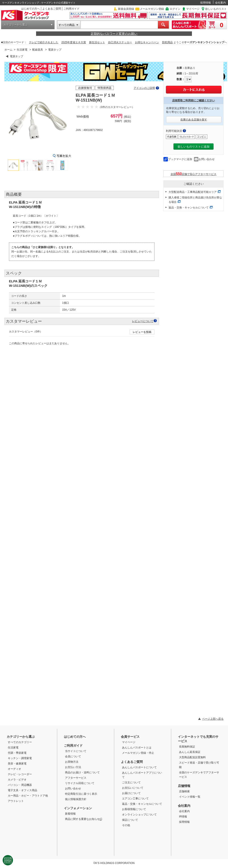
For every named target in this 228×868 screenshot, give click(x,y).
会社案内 (220, 3)
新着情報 (70, 814)
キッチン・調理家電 (20, 758)
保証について (130, 820)
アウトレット (16, 801)
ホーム (8, 50)
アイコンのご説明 (144, 88)
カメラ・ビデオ (17, 780)
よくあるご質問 (52, 9)
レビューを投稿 (142, 332)
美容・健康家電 (17, 764)
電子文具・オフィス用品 (22, 790)
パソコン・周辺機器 (20, 785)
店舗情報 (184, 786)
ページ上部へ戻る (213, 719)
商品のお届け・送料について (82, 772)
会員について (73, 756)
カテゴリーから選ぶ (16, 25)
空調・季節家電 (17, 753)
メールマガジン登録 (152, 9)
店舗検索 (184, 791)
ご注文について (131, 782)
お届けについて (131, 793)
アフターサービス (76, 778)
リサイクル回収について (80, 783)
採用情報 (206, 3)
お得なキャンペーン (147, 42)
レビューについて (143, 321)
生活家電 (22, 50)
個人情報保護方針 (76, 799)
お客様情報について (134, 809)
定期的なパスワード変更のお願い (114, 34)
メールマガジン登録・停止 (138, 753)
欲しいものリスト (216, 9)
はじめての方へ (31, 9)
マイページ (193, 9)
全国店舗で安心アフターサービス (194, 174)
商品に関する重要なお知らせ (84, 819)
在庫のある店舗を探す (194, 120)
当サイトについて (76, 751)
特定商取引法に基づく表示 (81, 794)
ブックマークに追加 (180, 159)
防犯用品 (167, 42)
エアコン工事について (135, 799)
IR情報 (183, 817)
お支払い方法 (73, 767)
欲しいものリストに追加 (194, 147)
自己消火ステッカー (120, 42)
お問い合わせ (207, 159)
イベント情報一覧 (190, 797)
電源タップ (55, 50)
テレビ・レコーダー (20, 774)
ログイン (175, 9)
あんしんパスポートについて (139, 767)
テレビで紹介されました (44, 42)
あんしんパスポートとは (137, 748)
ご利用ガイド (71, 9)
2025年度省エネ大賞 (74, 42)
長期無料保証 (187, 747)
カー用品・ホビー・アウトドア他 (28, 796)
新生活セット (97, 42)
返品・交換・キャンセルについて (189, 208)
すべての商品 (67, 25)
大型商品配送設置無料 (192, 757)
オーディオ (14, 769)
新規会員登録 (126, 9)
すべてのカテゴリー (20, 742)
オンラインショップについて (139, 815)
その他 (126, 825)
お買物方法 (72, 762)
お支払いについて (133, 788)
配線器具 (38, 50)
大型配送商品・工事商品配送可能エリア (193, 192)
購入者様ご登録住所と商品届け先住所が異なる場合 (195, 200)
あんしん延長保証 (190, 752)
